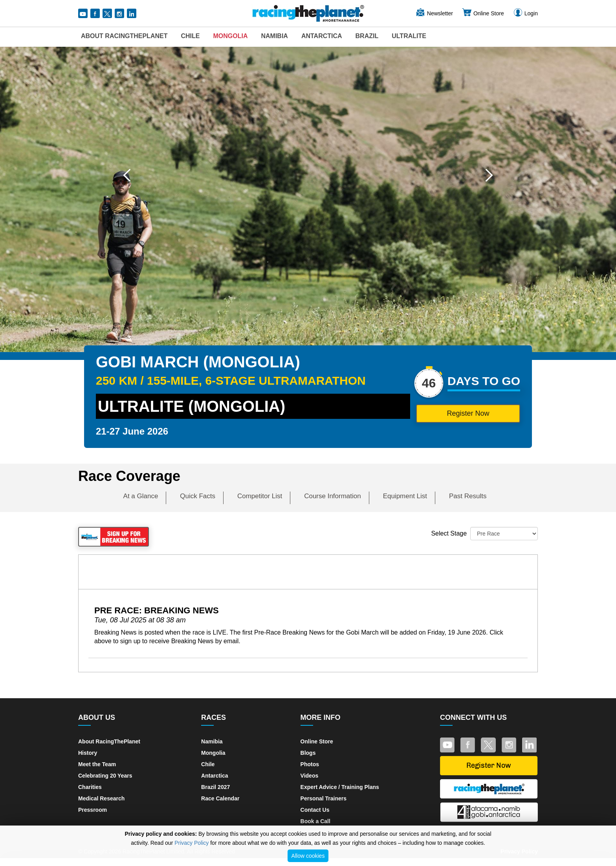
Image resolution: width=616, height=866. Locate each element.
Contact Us (315, 810)
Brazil (367, 36)
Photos (310, 764)
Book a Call (315, 821)
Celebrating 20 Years (105, 776)
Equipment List (405, 496)
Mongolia (230, 36)
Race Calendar (220, 798)
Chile (190, 36)
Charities (90, 787)
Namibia (274, 36)
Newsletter (434, 13)
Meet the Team (97, 764)
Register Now (468, 413)
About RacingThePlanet (124, 36)
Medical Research (101, 798)
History (88, 753)
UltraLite (409, 36)
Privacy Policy (192, 843)
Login (525, 13)
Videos (310, 776)
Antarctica (322, 36)
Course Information (333, 496)
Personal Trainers (324, 798)
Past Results (468, 496)
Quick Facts (198, 496)
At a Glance (141, 496)
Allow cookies (308, 856)
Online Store (483, 13)
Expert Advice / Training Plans (340, 787)
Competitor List (260, 496)
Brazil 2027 (215, 787)
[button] (127, 175)
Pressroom (93, 810)
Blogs (308, 753)
